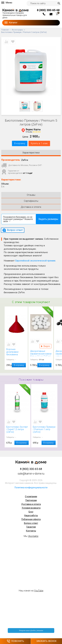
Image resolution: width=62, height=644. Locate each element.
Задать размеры (48, 219)
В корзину (20, 143)
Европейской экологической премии (35, 261)
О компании (31, 496)
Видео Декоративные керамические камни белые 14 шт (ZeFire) (45, 346)
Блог (31, 512)
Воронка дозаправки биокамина (16, 352)
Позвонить (15, 641)
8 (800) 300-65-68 (48, 10)
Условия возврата (31, 508)
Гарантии (31, 527)
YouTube (39, 591)
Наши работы (31, 515)
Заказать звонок (46, 641)
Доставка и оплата (31, 504)
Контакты (31, 531)
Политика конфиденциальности (31, 488)
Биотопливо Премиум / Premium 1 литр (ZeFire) (44, 429)
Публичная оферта (31, 519)
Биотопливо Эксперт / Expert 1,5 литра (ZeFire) (18, 429)
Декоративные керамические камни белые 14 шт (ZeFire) (41, 353)
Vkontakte (33, 536)
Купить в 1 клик (39, 143)
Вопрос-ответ (31, 523)
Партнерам (31, 500)
